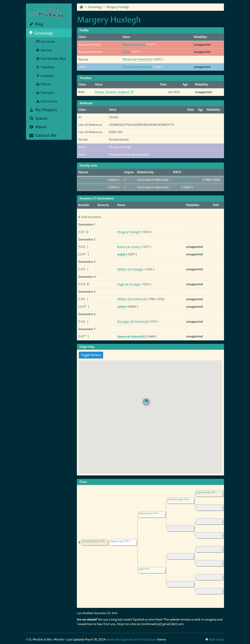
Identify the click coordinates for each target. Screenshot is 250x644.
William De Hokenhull (188, 180)
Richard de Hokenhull (137, 59)
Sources (44, 50)
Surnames (45, 42)
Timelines (45, 67)
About (38, 127)
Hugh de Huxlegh (129, 284)
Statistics (45, 93)
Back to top (216, 639)
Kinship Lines (88, 165)
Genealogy (41, 33)
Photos (43, 84)
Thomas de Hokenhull (137, 67)
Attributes (86, 103)
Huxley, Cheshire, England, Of (114, 92)
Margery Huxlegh (118, 7)
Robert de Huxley (134, 45)
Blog (36, 24)
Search (38, 118)
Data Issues (47, 101)
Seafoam (151, 639)
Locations (45, 76)
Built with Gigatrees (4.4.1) (125, 639)
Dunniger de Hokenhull (133, 322)
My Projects (43, 110)
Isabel (127, 52)
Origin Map (87, 347)
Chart (83, 482)
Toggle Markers (91, 355)
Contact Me (43, 135)
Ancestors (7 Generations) (97, 198)
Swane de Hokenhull (131, 337)
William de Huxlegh (130, 269)
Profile (84, 30)
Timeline (85, 78)
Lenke (177, 187)
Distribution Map (51, 59)
